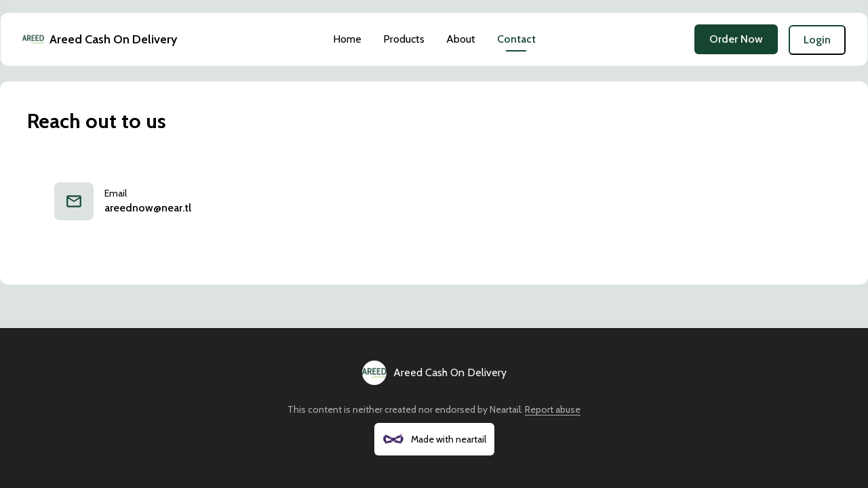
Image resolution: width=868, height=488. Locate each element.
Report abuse (553, 409)
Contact (516, 39)
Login (817, 40)
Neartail (505, 409)
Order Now (736, 39)
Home (347, 39)
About (461, 39)
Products (404, 39)
